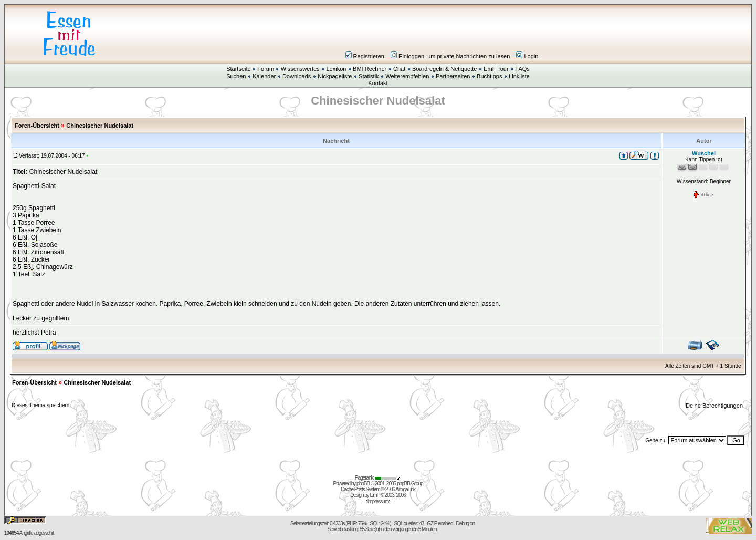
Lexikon (336, 69)
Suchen (236, 76)
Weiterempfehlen (407, 76)
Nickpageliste (335, 76)
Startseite (238, 69)
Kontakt (378, 83)
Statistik (369, 76)
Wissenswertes (300, 69)
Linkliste (519, 76)
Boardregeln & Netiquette (445, 69)
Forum (266, 69)
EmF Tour (496, 69)
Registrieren (365, 56)
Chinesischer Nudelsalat (100, 126)
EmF (375, 495)
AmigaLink (405, 489)
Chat (399, 69)
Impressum (378, 501)
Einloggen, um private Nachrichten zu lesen (450, 56)
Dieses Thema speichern (40, 405)
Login (527, 56)
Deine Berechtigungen (715, 406)
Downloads (297, 76)
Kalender (264, 76)
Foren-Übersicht (37, 126)
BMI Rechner (370, 69)
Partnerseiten (453, 76)
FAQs (522, 69)
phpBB (363, 484)
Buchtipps (489, 76)
